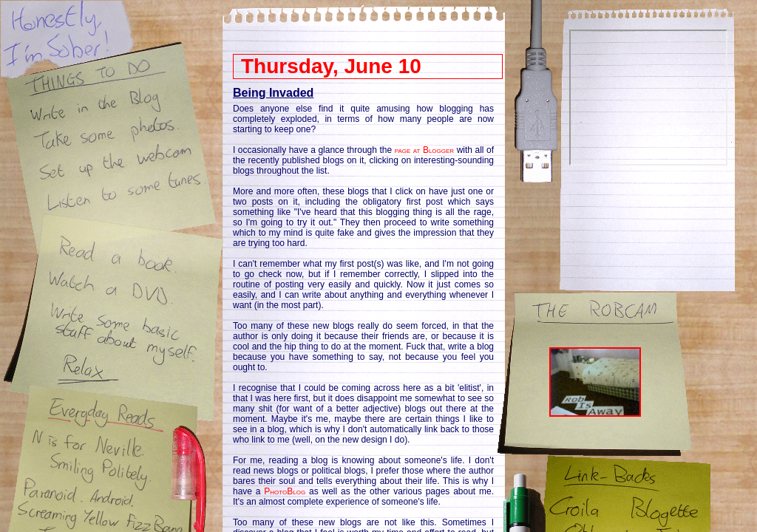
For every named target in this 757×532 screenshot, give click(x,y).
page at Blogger (425, 150)
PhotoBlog (285, 491)
